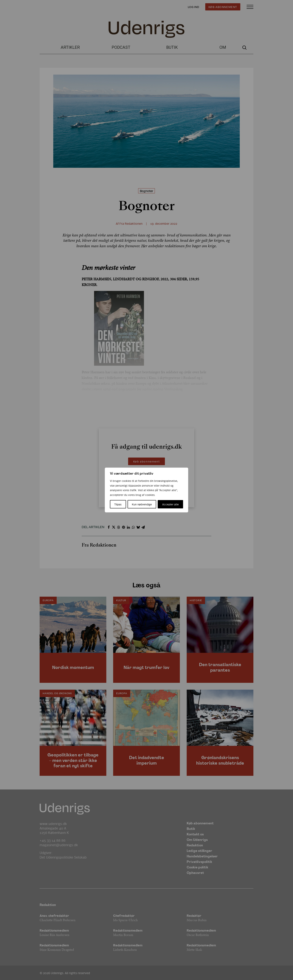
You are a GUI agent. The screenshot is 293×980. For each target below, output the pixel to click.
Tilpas (118, 504)
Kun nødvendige (142, 504)
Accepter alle (170, 504)
